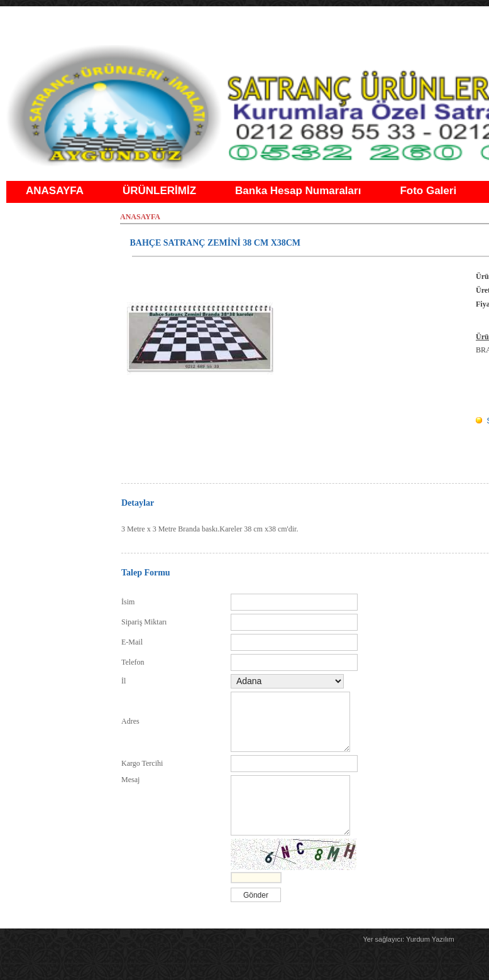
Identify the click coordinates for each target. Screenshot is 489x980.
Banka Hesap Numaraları (298, 191)
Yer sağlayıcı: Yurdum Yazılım (408, 939)
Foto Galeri (428, 191)
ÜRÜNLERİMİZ (159, 191)
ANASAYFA (55, 191)
